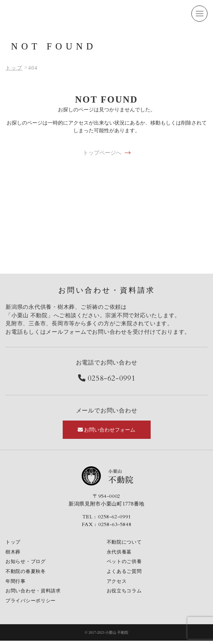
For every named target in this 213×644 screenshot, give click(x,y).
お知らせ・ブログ (27, 563)
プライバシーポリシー (32, 604)
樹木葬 (14, 553)
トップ (14, 542)
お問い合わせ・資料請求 (35, 594)
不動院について (126, 542)
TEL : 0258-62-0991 (107, 517)
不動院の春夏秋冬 (27, 573)
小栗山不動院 (107, 476)
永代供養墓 (120, 553)
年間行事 (16, 583)
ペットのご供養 (126, 563)
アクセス (117, 583)
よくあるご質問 (126, 573)
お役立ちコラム (126, 594)
